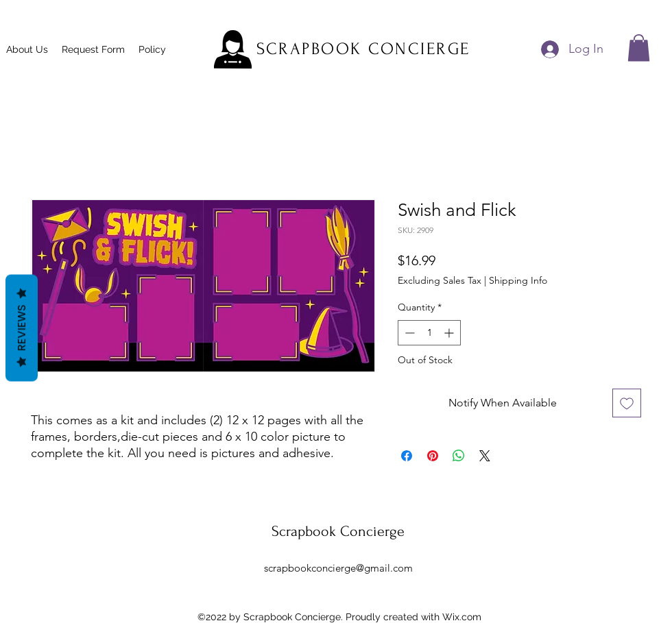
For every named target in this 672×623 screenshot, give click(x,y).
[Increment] (450, 333)
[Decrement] (408, 333)
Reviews (22, 328)
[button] (639, 48)
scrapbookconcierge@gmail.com (338, 568)
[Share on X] (485, 456)
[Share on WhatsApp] (459, 456)
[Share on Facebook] (407, 456)
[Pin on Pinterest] (433, 456)
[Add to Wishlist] (627, 403)
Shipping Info (518, 280)
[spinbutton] (429, 333)
